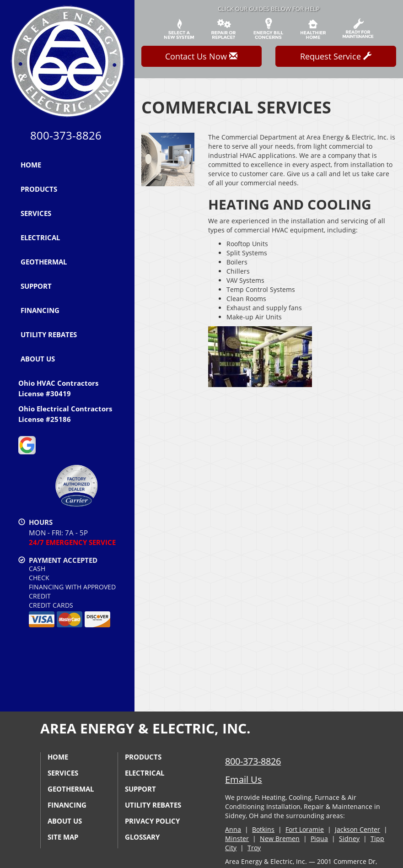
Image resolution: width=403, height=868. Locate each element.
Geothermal (44, 262)
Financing (40, 310)
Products (39, 189)
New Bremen (280, 838)
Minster (237, 838)
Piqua (319, 838)
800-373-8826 (253, 761)
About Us (38, 359)
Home (31, 165)
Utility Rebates (49, 334)
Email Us (244, 779)
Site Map (63, 837)
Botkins (263, 829)
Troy (254, 848)
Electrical (40, 237)
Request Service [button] (336, 56)
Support (36, 286)
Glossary (142, 837)
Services (36, 213)
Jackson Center (357, 829)
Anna (233, 829)
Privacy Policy (152, 821)
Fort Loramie (305, 829)
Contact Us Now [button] (201, 56)
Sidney (349, 838)
